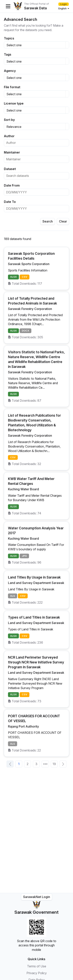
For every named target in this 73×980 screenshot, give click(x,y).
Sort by (9, 120)
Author (9, 136)
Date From (12, 185)
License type (14, 103)
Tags (8, 54)
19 (54, 764)
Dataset (10, 169)
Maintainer (12, 152)
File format (12, 87)
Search (48, 221)
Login (64, 4)
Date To (10, 202)
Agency (10, 71)
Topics (9, 38)
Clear (63, 221)
